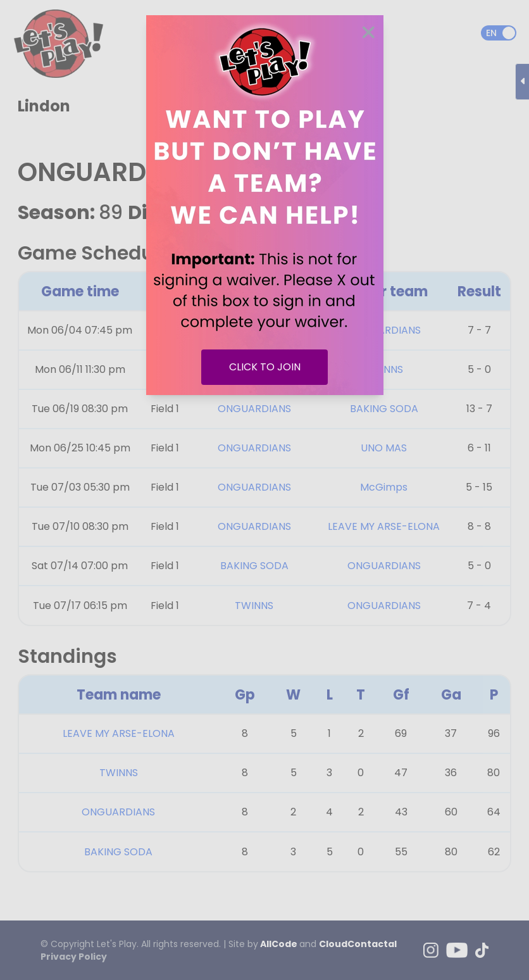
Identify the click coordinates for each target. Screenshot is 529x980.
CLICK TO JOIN (265, 367)
